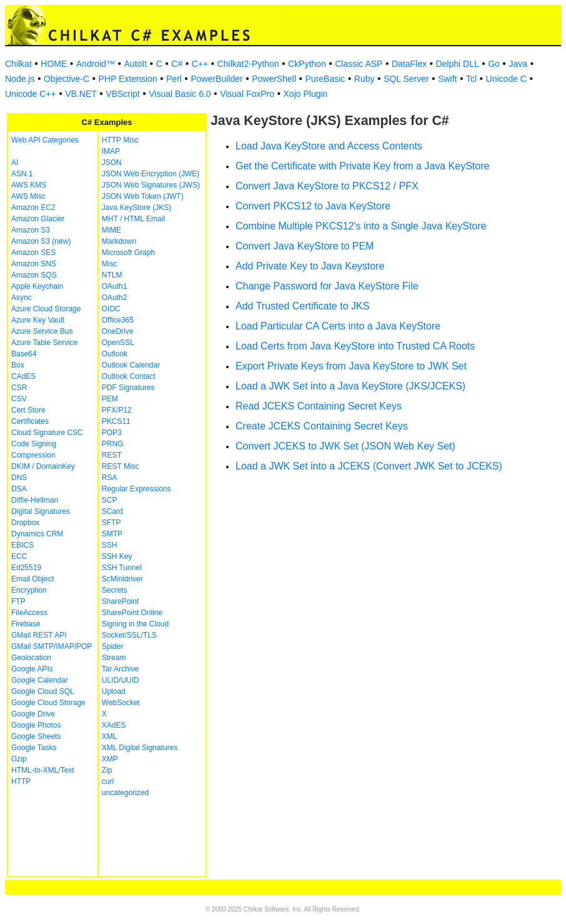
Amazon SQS (34, 275)
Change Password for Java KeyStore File (327, 286)
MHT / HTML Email (133, 219)
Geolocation (31, 658)
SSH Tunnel (122, 568)
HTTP (21, 781)
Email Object (32, 579)
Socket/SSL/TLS (129, 635)
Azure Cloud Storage (46, 309)
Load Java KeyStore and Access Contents (329, 146)
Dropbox (25, 523)
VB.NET (81, 94)
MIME (112, 230)
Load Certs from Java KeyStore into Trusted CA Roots (355, 346)
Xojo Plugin (306, 94)
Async (22, 298)
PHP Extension (128, 79)
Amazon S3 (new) (41, 241)
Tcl (471, 79)
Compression (33, 455)
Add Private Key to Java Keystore (310, 266)
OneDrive (118, 331)
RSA (110, 478)
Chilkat (18, 64)
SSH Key (117, 556)
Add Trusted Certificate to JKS (302, 306)
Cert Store (28, 410)
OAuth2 (115, 298)
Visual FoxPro (247, 94)
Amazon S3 (31, 230)
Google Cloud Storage (48, 703)
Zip (107, 770)
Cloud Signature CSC (47, 433)
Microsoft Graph (128, 253)
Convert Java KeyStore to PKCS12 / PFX (327, 186)
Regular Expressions (137, 489)
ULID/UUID (121, 680)
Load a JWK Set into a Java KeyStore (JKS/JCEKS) (350, 386)
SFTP (112, 523)
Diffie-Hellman (35, 500)
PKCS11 (116, 421)
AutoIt (136, 64)
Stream (114, 658)
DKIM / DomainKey (43, 466)
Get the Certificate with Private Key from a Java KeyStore (362, 166)
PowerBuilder (216, 79)
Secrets (115, 590)
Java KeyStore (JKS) (137, 208)
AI (15, 163)
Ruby (365, 79)
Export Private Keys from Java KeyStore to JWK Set (351, 366)
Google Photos (36, 725)
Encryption (29, 590)
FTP (18, 601)
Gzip (19, 759)
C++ (200, 64)
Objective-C (67, 79)
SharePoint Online (132, 613)
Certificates (30, 421)
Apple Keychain (37, 286)
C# (177, 64)
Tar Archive (120, 669)
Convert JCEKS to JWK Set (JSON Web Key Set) (345, 446)
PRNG (113, 444)
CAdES (23, 376)
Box (18, 365)
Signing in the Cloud (135, 624)
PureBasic (325, 79)
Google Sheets (36, 736)
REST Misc (121, 466)
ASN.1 (22, 174)
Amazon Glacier (38, 219)
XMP (110, 759)
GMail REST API (39, 635)
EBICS (22, 545)
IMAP (111, 151)
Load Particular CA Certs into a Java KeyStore (338, 326)
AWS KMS (29, 185)
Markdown (119, 241)
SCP (110, 500)
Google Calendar (40, 680)
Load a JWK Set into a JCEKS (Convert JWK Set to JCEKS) (369, 466)
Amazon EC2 (33, 208)
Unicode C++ (31, 94)
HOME (54, 64)
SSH (110, 545)
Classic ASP (359, 64)
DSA (19, 489)
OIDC (111, 309)
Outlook (115, 354)
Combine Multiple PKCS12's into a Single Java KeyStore (361, 226)
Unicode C (506, 79)
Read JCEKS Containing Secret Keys (319, 406)
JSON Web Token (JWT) (143, 196)
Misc (110, 264)
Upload (114, 691)
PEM (110, 399)
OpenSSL (118, 343)
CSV (19, 399)
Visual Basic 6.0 (180, 94)
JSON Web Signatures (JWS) (151, 185)
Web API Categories (45, 140)
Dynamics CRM (37, 534)
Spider (113, 646)
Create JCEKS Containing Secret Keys (322, 426)
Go (494, 64)
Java (518, 64)
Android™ (96, 64)
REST (112, 455)
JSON (112, 163)
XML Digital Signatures (140, 748)
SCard (112, 511)
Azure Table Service (45, 343)
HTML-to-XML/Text (43, 770)
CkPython (307, 64)
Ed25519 (26, 568)
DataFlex (409, 64)
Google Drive (33, 714)
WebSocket (121, 703)
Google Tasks (34, 748)
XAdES (114, 725)
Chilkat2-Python (248, 64)
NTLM (112, 275)
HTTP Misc (120, 140)
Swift (447, 79)
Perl (174, 79)
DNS (19, 478)
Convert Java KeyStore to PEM (305, 246)
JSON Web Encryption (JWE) (151, 174)
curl (108, 781)
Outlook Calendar (131, 365)
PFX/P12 (117, 410)
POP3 (112, 433)
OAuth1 (115, 286)
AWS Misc (28, 196)
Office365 (118, 320)
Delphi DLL (457, 64)
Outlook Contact (129, 376)
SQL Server (406, 79)
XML (110, 736)
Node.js (20, 79)
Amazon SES (33, 253)
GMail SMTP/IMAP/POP (52, 646)
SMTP (112, 534)
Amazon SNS (34, 264)
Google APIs (32, 669)
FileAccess (29, 613)
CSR (19, 388)
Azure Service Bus (42, 331)
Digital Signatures (41, 511)
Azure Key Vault (38, 320)
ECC (19, 556)
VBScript (122, 94)
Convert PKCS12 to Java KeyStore (313, 206)
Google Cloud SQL (43, 691)
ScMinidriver (122, 579)
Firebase (26, 624)
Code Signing (34, 444)
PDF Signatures (128, 388)
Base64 (24, 354)
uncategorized (125, 793)
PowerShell (274, 79)
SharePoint (120, 601)
